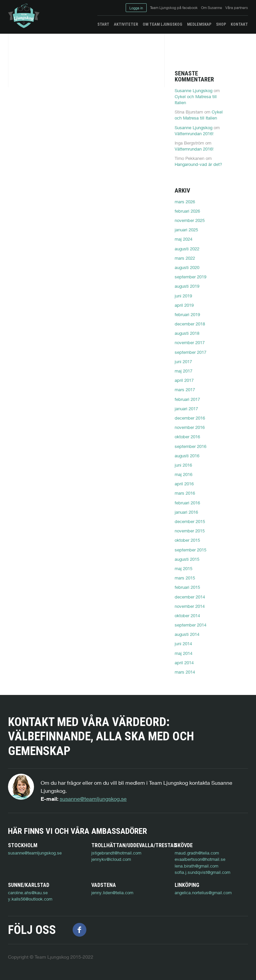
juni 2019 (183, 296)
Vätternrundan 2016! (194, 134)
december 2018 (190, 324)
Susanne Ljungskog (193, 90)
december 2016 (190, 418)
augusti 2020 (187, 267)
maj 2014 (183, 653)
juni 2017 (183, 361)
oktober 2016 (187, 437)
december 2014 (190, 597)
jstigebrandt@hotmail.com (116, 853)
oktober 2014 (187, 616)
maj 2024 (183, 239)
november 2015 (190, 531)
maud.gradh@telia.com (197, 853)
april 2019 (184, 305)
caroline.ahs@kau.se (28, 893)
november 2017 (190, 342)
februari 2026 (187, 211)
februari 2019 (187, 314)
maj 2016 (183, 474)
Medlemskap (199, 24)
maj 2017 (183, 371)
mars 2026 (185, 202)
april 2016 (184, 484)
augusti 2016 (187, 456)
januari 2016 (186, 512)
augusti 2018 (187, 333)
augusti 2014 (187, 634)
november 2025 (190, 220)
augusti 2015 (187, 559)
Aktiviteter (126, 24)
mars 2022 (185, 258)
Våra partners (237, 8)
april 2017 (184, 380)
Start (103, 24)
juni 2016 (183, 465)
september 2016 (190, 446)
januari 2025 (186, 230)
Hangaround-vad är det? (198, 164)
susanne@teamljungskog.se (93, 799)
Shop (221, 24)
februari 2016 (187, 503)
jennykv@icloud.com (111, 859)
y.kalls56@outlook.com (30, 899)
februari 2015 (187, 587)
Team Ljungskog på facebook (174, 8)
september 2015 (190, 550)
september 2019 (190, 277)
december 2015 (190, 521)
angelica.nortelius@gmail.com (203, 893)
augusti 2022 (187, 249)
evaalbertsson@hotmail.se (200, 859)
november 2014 (190, 606)
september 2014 (190, 625)
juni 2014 (183, 644)
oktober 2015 (187, 540)
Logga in (136, 8)
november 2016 (190, 427)
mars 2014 (185, 672)
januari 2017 (186, 409)
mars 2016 (185, 493)
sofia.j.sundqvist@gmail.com (202, 872)
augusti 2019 (187, 286)
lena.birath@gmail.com (196, 866)
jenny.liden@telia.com (112, 893)
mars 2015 (185, 578)
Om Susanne (211, 8)
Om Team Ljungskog (162, 24)
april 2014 (184, 663)
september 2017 (190, 352)
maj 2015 (183, 568)
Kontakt (239, 24)
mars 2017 (185, 390)
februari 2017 (187, 399)
